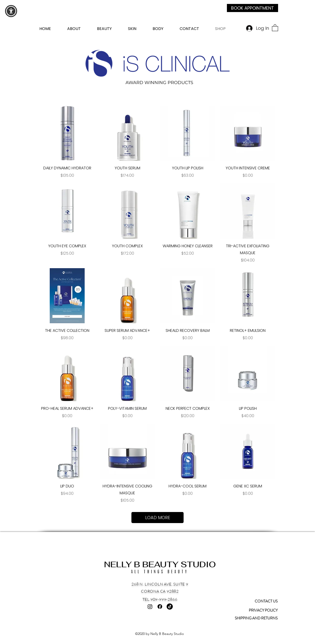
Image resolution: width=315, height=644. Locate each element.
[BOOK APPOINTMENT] (252, 8)
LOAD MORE (158, 518)
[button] (275, 28)
